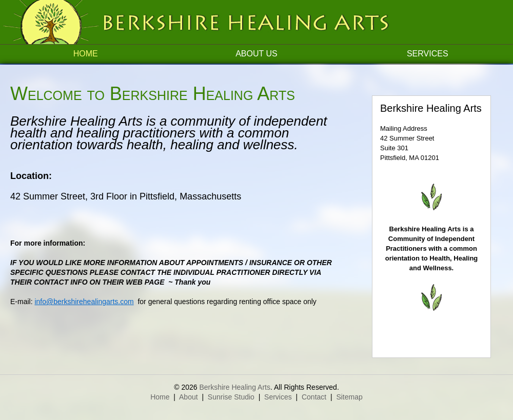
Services (428, 54)
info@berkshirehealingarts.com (84, 302)
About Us (256, 54)
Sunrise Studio (231, 397)
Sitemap (349, 397)
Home (86, 54)
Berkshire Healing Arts (235, 387)
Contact (314, 397)
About (189, 397)
